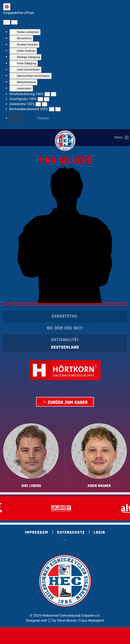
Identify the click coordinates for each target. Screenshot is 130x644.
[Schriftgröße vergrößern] (47, 99)
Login (99, 532)
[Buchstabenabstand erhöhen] (58, 109)
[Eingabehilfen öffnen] (7, 7)
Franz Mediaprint (92, 621)
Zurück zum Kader (65, 402)
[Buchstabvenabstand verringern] (52, 109)
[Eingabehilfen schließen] (14, 22)
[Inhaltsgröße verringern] (47, 94)
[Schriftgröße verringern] (40, 99)
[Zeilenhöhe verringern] (38, 104)
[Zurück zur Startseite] (65, 141)
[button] (122, 137)
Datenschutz (71, 532)
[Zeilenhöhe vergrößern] (45, 104)
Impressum (37, 532)
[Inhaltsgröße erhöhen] (54, 94)
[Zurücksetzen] (7, 22)
